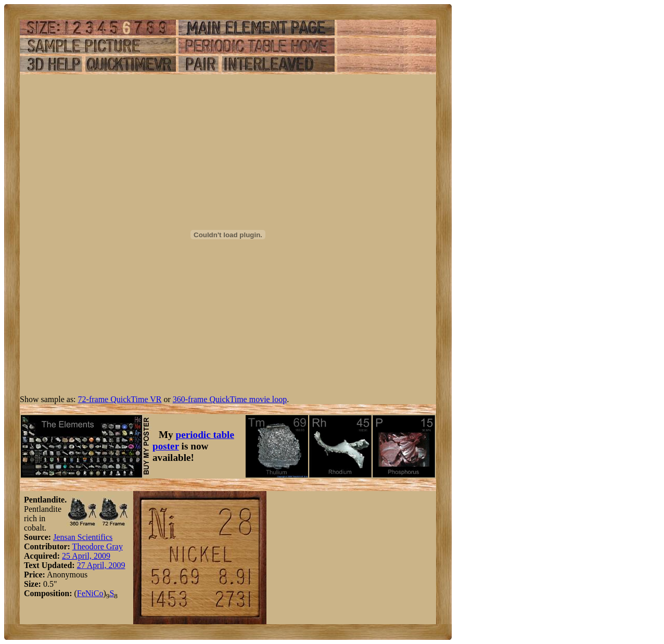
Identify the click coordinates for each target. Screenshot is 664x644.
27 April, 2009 (101, 565)
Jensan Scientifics (83, 537)
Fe (81, 593)
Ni (90, 593)
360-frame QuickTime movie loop (230, 399)
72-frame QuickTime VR (120, 399)
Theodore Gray (98, 546)
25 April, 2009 (86, 556)
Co (99, 593)
